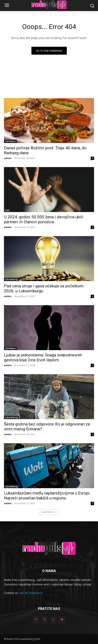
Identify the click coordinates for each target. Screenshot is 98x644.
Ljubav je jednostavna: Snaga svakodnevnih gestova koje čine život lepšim (43, 358)
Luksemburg (11, 279)
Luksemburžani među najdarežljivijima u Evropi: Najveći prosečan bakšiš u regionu (47, 496)
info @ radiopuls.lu (31, 593)
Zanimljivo (10, 141)
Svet (7, 210)
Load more (49, 512)
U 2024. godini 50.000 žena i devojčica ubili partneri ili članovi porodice (44, 219)
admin (8, 158)
